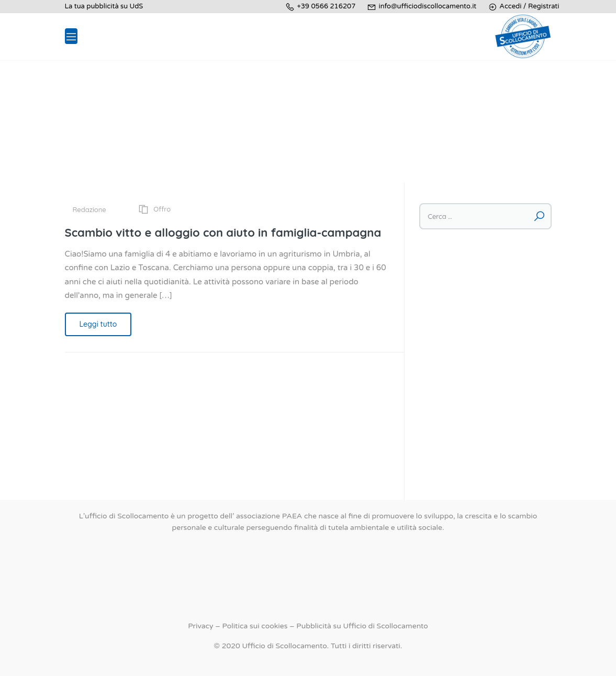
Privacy (200, 626)
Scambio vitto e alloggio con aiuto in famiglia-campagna (223, 232)
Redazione (89, 209)
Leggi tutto (98, 324)
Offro (162, 209)
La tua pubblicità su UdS (104, 6)
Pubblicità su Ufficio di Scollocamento (362, 626)
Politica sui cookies (255, 626)
